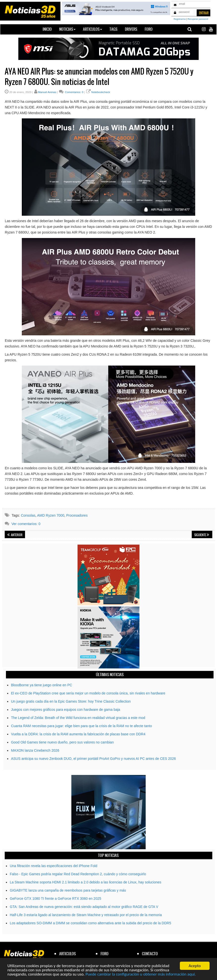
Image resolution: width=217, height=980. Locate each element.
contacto (150, 954)
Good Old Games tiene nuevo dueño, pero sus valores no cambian (62, 742)
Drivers (131, 29)
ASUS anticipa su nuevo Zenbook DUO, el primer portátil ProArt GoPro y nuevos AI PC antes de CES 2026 (93, 759)
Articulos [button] (93, 29)
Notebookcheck (101, 92)
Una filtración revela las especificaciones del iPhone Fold (53, 866)
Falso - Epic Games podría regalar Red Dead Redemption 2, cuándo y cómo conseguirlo (78, 874)
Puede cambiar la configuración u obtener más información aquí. (141, 974)
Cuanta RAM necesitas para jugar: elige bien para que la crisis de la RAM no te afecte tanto (81, 726)
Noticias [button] (67, 29)
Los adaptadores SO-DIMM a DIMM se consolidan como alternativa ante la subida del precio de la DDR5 (90, 923)
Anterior (15, 535)
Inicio (49, 29)
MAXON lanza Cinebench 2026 (35, 750)
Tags (113, 29)
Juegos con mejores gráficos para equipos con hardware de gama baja (66, 710)
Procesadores (77, 515)
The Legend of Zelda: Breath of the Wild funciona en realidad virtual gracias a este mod (78, 718)
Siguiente (202, 535)
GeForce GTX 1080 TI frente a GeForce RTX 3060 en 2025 (55, 899)
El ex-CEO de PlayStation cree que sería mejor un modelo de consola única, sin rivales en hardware (88, 693)
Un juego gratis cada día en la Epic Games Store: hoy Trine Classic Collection (71, 701)
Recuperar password (198, 19)
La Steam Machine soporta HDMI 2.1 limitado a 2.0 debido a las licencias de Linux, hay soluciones (85, 882)
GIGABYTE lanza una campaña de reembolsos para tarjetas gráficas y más (68, 890)
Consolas (28, 515)
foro (105, 954)
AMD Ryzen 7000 (51, 515)
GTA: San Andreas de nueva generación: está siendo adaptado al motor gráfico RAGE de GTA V (84, 907)
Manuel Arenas (47, 92)
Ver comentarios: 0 (26, 524)
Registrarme (180, 19)
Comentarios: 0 (74, 92)
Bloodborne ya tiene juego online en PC (41, 685)
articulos (68, 954)
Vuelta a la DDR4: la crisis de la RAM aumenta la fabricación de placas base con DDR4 (78, 734)
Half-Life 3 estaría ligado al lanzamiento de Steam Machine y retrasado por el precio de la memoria (86, 915)
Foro (149, 29)
